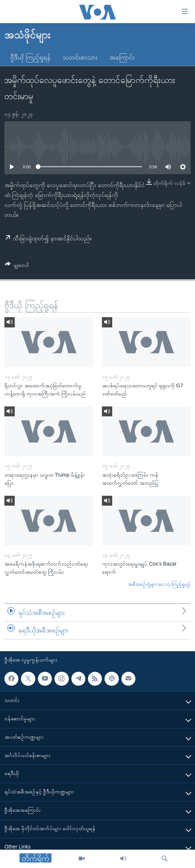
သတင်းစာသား (80, 57)
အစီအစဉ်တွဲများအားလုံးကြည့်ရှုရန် (159, 584)
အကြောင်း (122, 57)
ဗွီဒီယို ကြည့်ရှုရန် (31, 57)
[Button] (17, 266)
